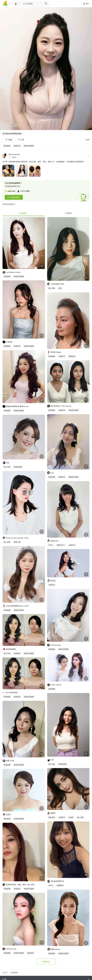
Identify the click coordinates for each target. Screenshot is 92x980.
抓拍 (60, 288)
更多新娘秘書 (10, 204)
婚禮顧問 (60, 885)
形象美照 (52, 817)
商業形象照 (18, 467)
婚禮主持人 (61, 545)
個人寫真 (7, 467)
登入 (86, 4)
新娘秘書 (7, 146)
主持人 (51, 545)
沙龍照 (71, 817)
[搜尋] (46, 4)
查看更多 (46, 962)
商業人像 (17, 542)
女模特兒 (62, 356)
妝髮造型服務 (29, 146)
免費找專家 (14, 197)
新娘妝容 (17, 146)
